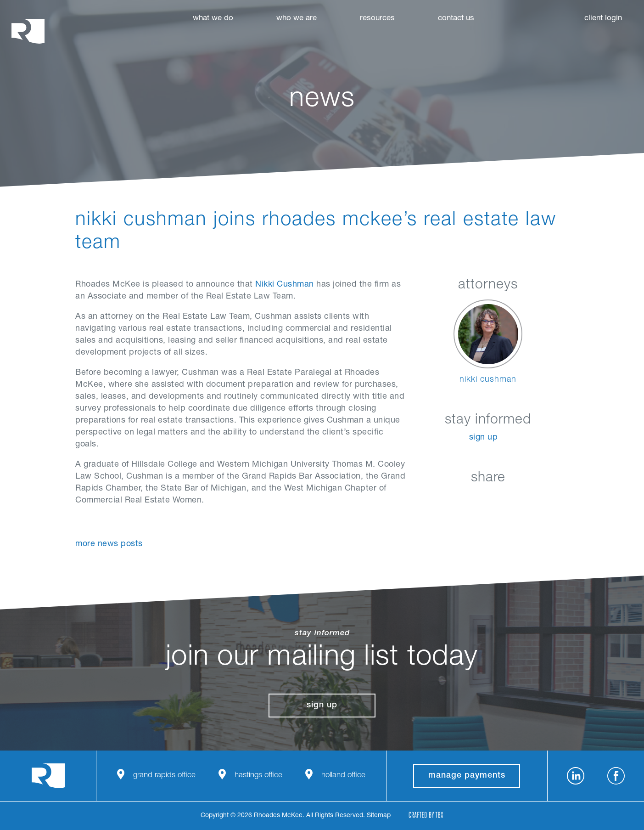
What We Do (213, 19)
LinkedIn (442, 500)
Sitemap (379, 816)
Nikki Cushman (285, 285)
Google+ (511, 500)
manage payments (467, 776)
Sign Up (484, 438)
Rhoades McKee (28, 31)
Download (534, 500)
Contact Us (456, 19)
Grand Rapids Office (164, 776)
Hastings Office (258, 776)
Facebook (465, 500)
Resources (377, 19)
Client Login (603, 19)
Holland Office (343, 776)
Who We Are (297, 19)
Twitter (488, 500)
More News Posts (109, 544)
